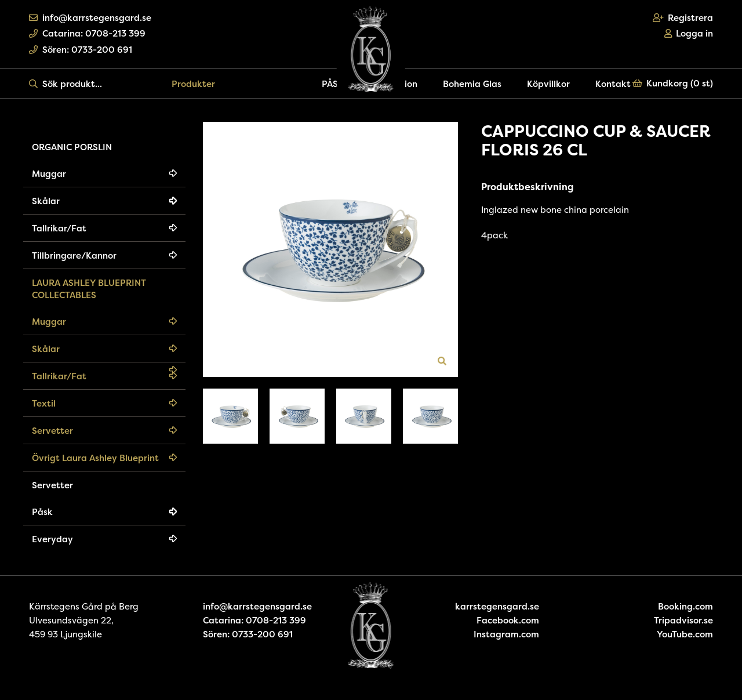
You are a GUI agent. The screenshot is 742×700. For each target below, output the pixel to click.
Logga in (689, 33)
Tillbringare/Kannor (74, 255)
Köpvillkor (548, 84)
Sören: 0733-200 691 (81, 50)
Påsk (42, 512)
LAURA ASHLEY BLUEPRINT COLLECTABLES (89, 289)
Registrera (683, 18)
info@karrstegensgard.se (90, 18)
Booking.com (685, 606)
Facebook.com (508, 620)
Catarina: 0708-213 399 (87, 33)
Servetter (52, 431)
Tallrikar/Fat (59, 228)
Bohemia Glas (472, 84)
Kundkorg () (673, 83)
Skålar (46, 201)
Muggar (49, 174)
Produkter (193, 84)
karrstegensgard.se (497, 606)
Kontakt (613, 84)
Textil (44, 403)
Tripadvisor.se (683, 620)
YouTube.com (685, 634)
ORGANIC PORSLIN (72, 147)
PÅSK (333, 84)
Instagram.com (506, 634)
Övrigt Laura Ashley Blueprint (95, 458)
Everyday (52, 539)
